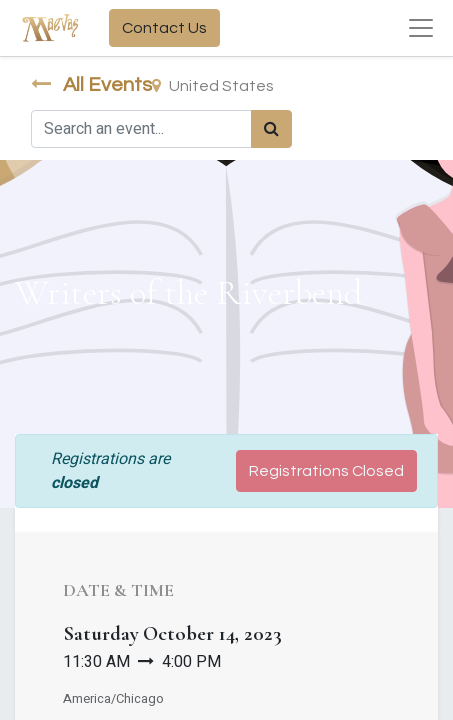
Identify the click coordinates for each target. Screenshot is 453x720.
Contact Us (164, 28)
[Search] (271, 129)
